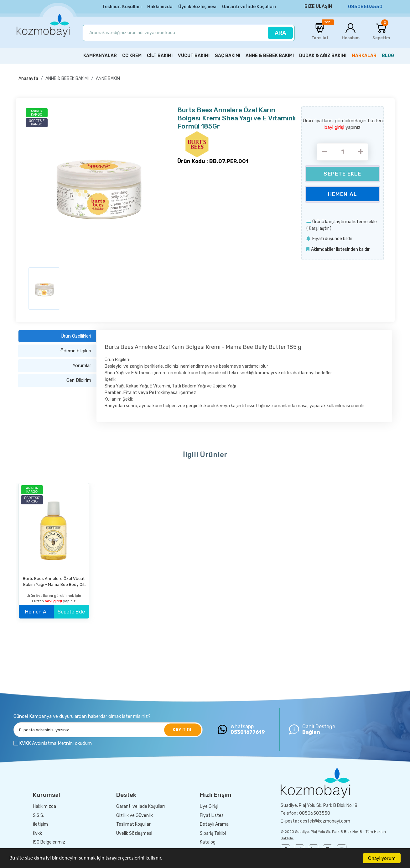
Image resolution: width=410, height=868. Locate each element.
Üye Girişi (209, 806)
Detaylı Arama (214, 824)
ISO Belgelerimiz (49, 842)
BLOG (388, 56)
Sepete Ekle (342, 174)
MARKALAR (364, 56)
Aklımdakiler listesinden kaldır (340, 249)
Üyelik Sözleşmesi (197, 7)
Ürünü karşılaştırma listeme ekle (345, 222)
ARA (280, 33)
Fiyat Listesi (212, 815)
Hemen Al (343, 194)
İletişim (40, 824)
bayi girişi (335, 127)
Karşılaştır (319, 228)
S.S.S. (39, 815)
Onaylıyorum (382, 858)
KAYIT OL (183, 730)
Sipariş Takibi (213, 833)
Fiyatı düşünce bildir (332, 239)
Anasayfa (28, 79)
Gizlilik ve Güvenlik (135, 815)
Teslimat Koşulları (122, 7)
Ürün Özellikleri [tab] (76, 336)
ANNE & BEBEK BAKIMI (67, 79)
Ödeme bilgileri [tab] (76, 351)
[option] (99, 184)
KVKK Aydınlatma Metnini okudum (55, 743)
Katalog (208, 842)
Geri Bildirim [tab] (79, 380)
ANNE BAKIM (108, 79)
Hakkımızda (160, 7)
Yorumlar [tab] (82, 366)
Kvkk (37, 833)
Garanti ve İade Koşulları (249, 7)
